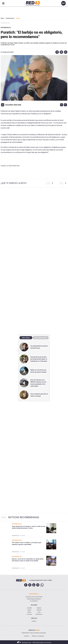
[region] (34, 295)
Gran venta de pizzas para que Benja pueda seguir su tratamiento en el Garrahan (39, 359)
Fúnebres (34, 621)
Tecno (39, 612)
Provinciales (6, 28)
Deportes (39, 608)
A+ (62, 105)
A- (65, 105)
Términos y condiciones (38, 636)
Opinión (29, 610)
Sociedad (29, 608)
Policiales (39, 610)
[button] (57, 52)
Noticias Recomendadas (24, 517)
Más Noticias (39, 614)
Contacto (26, 636)
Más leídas (26, 338)
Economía (29, 614)
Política (29, 612)
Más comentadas (41, 338)
